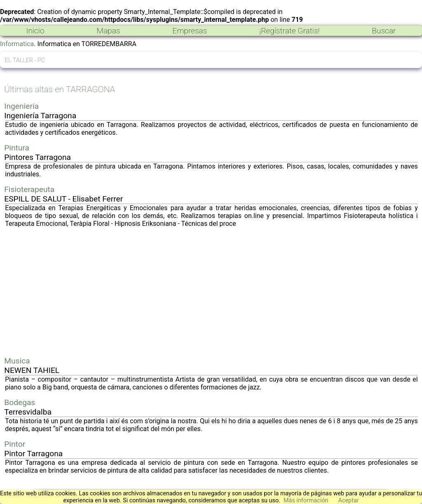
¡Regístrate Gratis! (289, 31)
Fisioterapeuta (29, 189)
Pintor (15, 444)
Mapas (108, 31)
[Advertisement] (211, 292)
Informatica (17, 44)
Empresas (190, 31)
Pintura (17, 148)
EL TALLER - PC (25, 60)
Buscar (384, 31)
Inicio (35, 31)
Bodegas (20, 402)
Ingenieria (21, 106)
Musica (17, 361)
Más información (306, 500)
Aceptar (349, 500)
